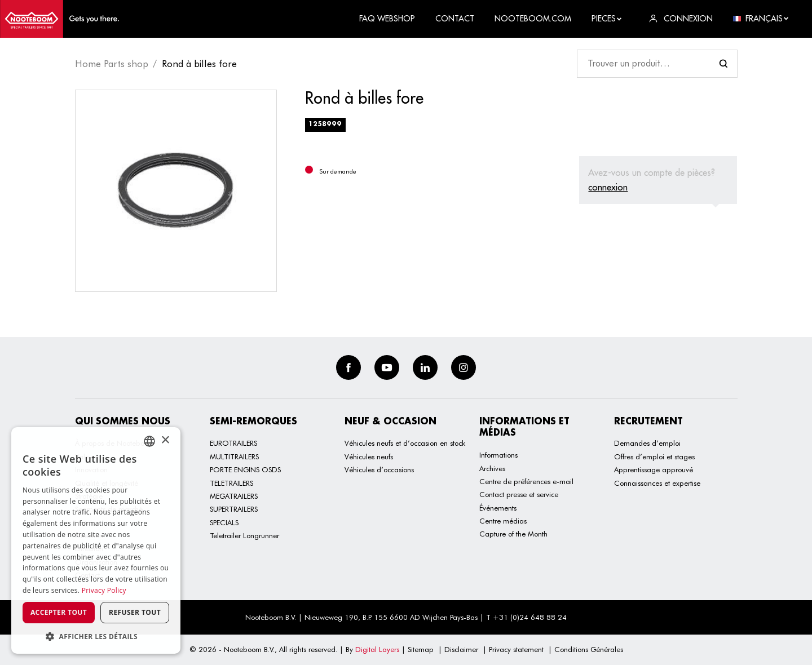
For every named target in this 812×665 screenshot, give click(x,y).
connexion (608, 187)
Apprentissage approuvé (654, 469)
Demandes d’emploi (647, 443)
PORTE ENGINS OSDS (245, 469)
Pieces (607, 19)
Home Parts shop (112, 64)
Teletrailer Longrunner (244, 535)
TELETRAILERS (231, 483)
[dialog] (96, 540)
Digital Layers (377, 649)
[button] (96, 637)
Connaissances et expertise (657, 483)
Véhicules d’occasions (379, 469)
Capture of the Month (513, 534)
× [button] (165, 440)
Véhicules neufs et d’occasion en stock (405, 443)
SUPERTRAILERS (234, 509)
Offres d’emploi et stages (654, 456)
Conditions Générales (589, 649)
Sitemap (421, 649)
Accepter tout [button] (59, 612)
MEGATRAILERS (234, 496)
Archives (492, 468)
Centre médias (503, 521)
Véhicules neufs (369, 456)
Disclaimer (461, 649)
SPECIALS (224, 522)
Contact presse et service (519, 494)
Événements (498, 508)
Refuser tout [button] (135, 612)
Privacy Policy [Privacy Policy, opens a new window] (104, 590)
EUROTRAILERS (233, 443)
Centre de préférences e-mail (526, 481)
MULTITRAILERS (234, 456)
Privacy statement (516, 649)
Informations (498, 455)
